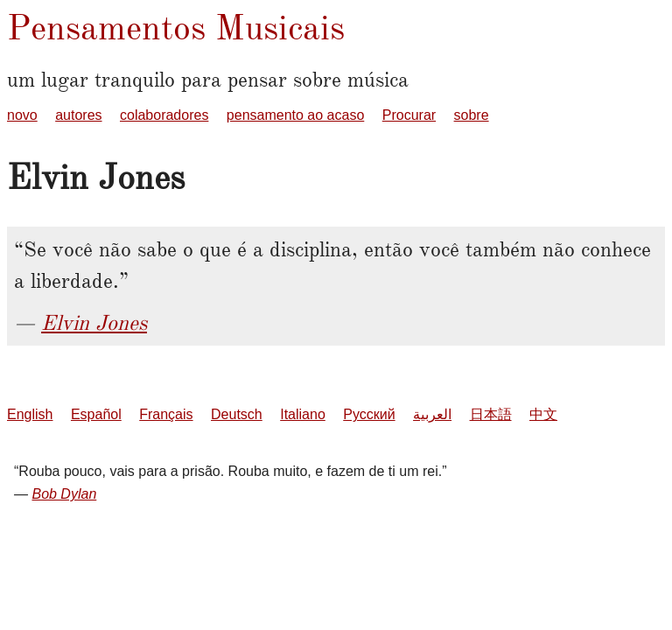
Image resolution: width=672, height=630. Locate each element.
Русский (369, 414)
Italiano (303, 414)
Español (96, 414)
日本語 (491, 414)
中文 (543, 414)
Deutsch (237, 414)
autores (78, 115)
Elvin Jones (94, 323)
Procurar (409, 115)
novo (22, 115)
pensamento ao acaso (295, 115)
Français (166, 414)
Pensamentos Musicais (176, 28)
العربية (432, 414)
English (30, 414)
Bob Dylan (64, 494)
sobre (472, 115)
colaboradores (164, 115)
